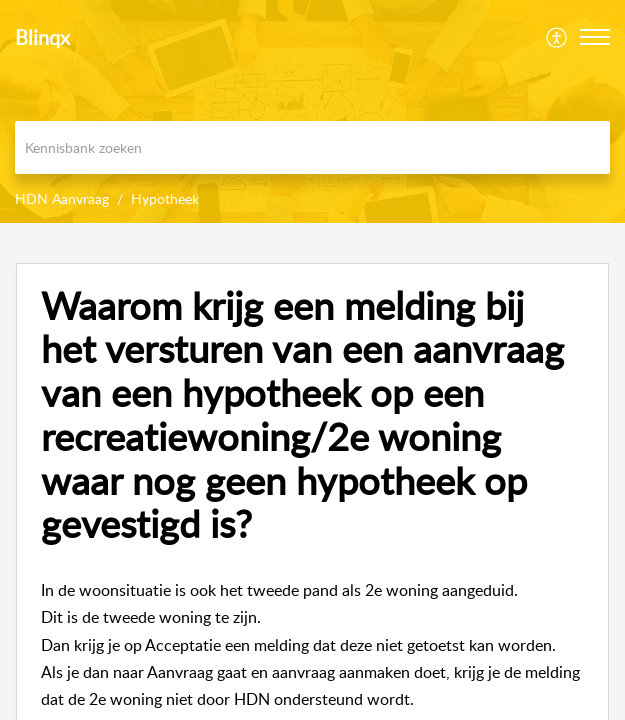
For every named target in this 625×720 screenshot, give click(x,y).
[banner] (312, 111)
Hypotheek (165, 198)
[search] (312, 147)
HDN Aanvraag (62, 198)
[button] (595, 37)
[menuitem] (557, 37)
